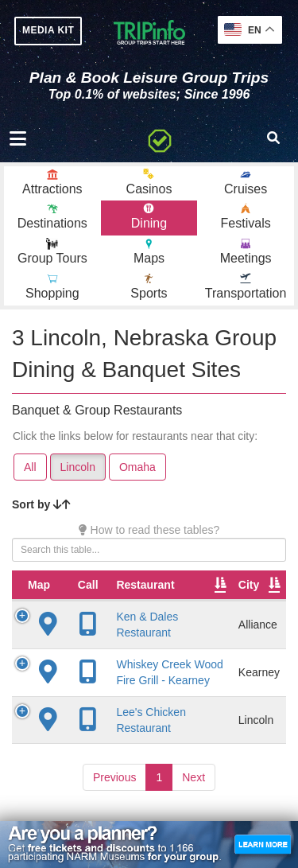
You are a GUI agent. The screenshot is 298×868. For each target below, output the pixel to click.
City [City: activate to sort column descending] (249, 585)
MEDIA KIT (48, 30)
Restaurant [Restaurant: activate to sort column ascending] (145, 585)
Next (194, 777)
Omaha (137, 467)
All (30, 467)
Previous (114, 777)
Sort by (41, 504)
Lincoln (78, 467)
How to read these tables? (149, 530)
